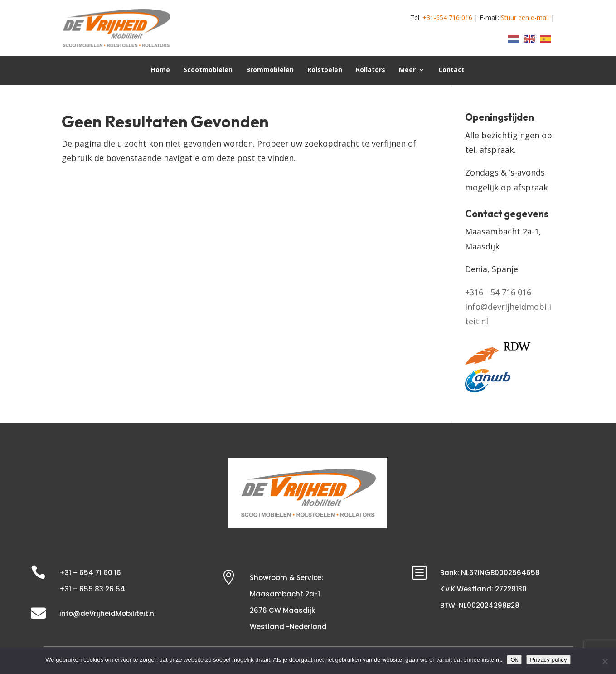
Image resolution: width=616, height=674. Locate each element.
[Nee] (605, 661)
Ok (514, 660)
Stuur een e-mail (525, 17)
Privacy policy (548, 660)
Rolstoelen (325, 70)
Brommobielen (270, 70)
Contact (451, 70)
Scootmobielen (208, 70)
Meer (407, 70)
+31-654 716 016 (447, 17)
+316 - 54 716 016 (498, 292)
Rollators (371, 70)
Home (160, 70)
